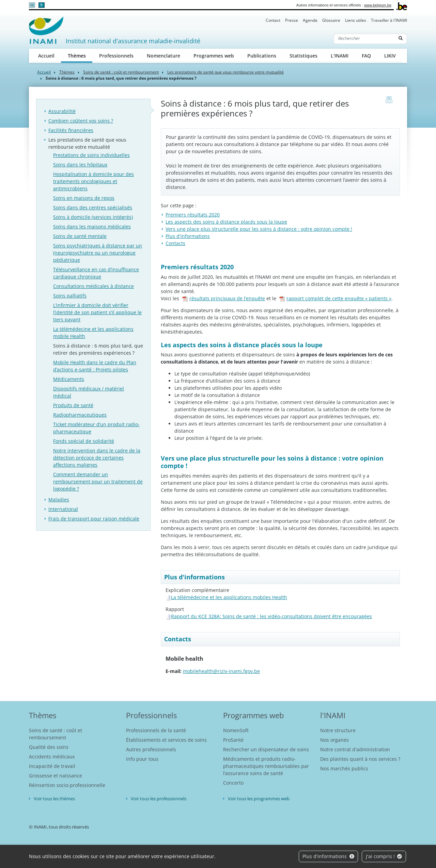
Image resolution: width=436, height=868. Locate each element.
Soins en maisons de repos (84, 198)
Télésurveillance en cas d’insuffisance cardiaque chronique (96, 273)
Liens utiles (356, 20)
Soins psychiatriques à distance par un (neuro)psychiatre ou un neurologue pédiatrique (98, 253)
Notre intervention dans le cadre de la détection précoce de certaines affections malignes (97, 458)
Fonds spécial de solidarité (84, 441)
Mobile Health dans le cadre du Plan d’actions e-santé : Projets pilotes (95, 366)
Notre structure (338, 730)
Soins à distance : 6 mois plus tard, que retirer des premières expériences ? (98, 349)
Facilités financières (71, 130)
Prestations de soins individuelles (91, 155)
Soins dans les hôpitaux (80, 165)
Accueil (46, 56)
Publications (262, 56)
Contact (273, 20)
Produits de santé (73, 405)
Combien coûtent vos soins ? (81, 121)
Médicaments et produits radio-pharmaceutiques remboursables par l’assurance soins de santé (266, 766)
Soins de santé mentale (80, 236)
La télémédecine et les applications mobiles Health (229, 597)
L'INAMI (340, 56)
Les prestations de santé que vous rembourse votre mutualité (225, 72)
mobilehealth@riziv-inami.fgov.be (221, 671)
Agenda (310, 20)
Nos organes (334, 740)
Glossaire (331, 20)
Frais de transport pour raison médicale (94, 519)
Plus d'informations (328, 856)
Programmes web (214, 56)
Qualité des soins (49, 747)
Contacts (175, 243)
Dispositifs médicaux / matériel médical (89, 392)
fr (41, 5)
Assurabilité (62, 111)
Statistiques (303, 56)
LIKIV (390, 56)
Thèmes (80, 55)
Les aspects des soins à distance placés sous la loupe (226, 222)
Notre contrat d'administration (355, 749)
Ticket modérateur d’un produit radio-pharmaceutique (96, 428)
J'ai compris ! (384, 856)
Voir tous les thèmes (54, 799)
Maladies (59, 500)
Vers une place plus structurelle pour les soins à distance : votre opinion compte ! (259, 229)
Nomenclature (163, 56)
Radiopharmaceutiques (80, 415)
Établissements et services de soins (166, 740)
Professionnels (116, 56)
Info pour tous (142, 759)
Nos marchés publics (344, 768)
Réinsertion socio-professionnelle (67, 785)
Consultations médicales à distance (94, 286)
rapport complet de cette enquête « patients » (335, 298)
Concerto (233, 783)
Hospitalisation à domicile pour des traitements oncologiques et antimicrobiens (94, 181)
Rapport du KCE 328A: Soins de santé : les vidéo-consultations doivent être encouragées (271, 616)
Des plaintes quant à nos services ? (360, 759)
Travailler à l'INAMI (389, 20)
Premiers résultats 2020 (193, 215)
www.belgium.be (378, 5)
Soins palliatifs (70, 296)
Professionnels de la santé (156, 730)
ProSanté (233, 740)
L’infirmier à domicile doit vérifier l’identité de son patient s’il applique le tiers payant (97, 312)
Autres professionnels (151, 749)
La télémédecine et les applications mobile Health (93, 333)
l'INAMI (333, 715)
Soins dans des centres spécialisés (93, 207)
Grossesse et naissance (56, 776)
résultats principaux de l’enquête (224, 298)
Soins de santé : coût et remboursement (121, 72)
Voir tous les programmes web (259, 799)
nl (32, 5)
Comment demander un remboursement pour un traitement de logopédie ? (98, 481)
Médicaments (69, 379)
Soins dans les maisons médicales (92, 227)
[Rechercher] (364, 38)
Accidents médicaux (52, 757)
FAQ (366, 56)
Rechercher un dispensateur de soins (266, 749)
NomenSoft (236, 730)
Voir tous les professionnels (159, 799)
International (63, 509)
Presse (292, 20)
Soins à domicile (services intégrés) (93, 217)
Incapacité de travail (52, 766)
